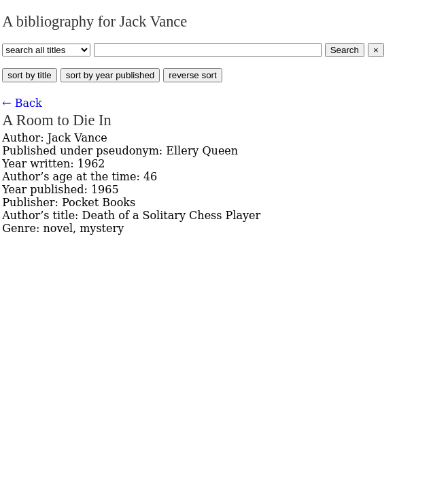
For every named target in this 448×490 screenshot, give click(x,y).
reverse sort (192, 75)
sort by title (29, 75)
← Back (22, 103)
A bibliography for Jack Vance (94, 21)
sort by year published (110, 75)
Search (345, 50)
